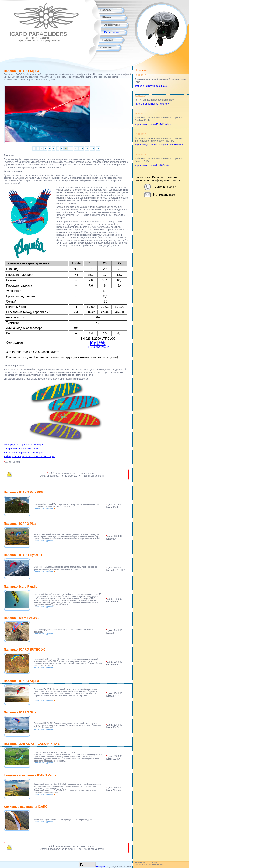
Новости (106, 10)
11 (76, 149)
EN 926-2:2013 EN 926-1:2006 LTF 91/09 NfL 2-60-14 (98, 344)
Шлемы (107, 17)
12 (82, 149)
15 (98, 149)
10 (71, 149)
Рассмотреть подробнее (44, 508)
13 (87, 149)
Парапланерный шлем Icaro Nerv (152, 104)
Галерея (108, 40)
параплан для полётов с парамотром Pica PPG (159, 145)
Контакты (106, 47)
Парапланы (112, 32)
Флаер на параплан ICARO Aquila (21, 449)
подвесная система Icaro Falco (151, 86)
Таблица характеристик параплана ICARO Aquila (29, 457)
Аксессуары (112, 25)
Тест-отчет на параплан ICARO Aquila (24, 453)
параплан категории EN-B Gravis (152, 165)
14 (93, 149)
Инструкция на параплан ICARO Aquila (24, 445)
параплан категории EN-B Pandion (153, 124)
